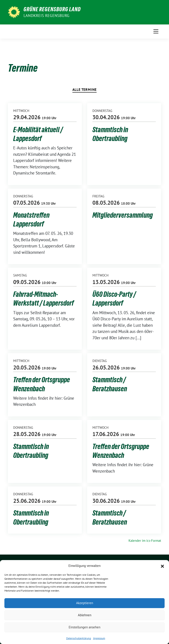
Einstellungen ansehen (84, 627)
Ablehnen (85, 615)
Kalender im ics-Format (145, 541)
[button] (162, 566)
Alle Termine (85, 89)
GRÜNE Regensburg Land (52, 9)
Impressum (99, 638)
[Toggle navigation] (156, 31)
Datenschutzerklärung (79, 638)
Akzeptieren (85, 603)
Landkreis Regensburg (46, 16)
